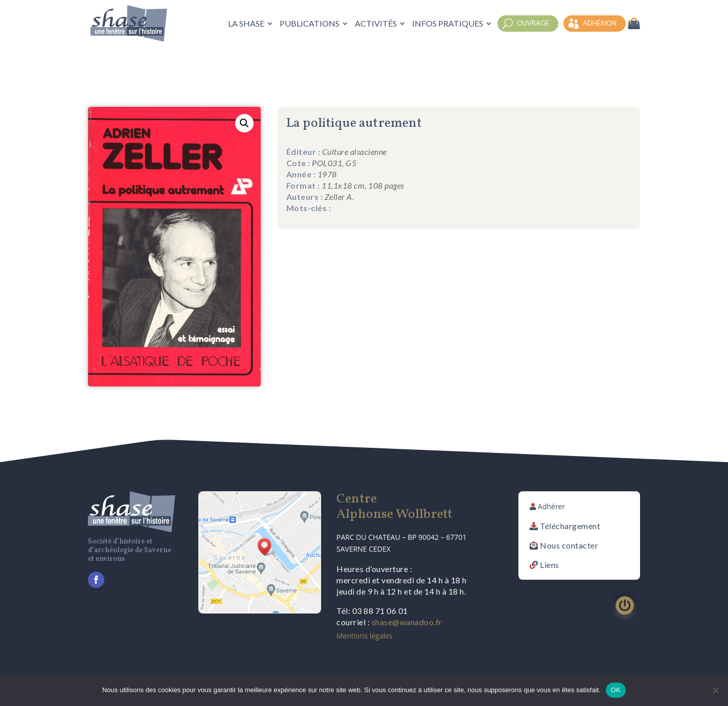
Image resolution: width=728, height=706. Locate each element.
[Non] (715, 690)
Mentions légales (365, 636)
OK (616, 690)
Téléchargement (570, 526)
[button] (244, 123)
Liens (550, 565)
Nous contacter (569, 545)
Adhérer (551, 506)
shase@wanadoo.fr (407, 622)
